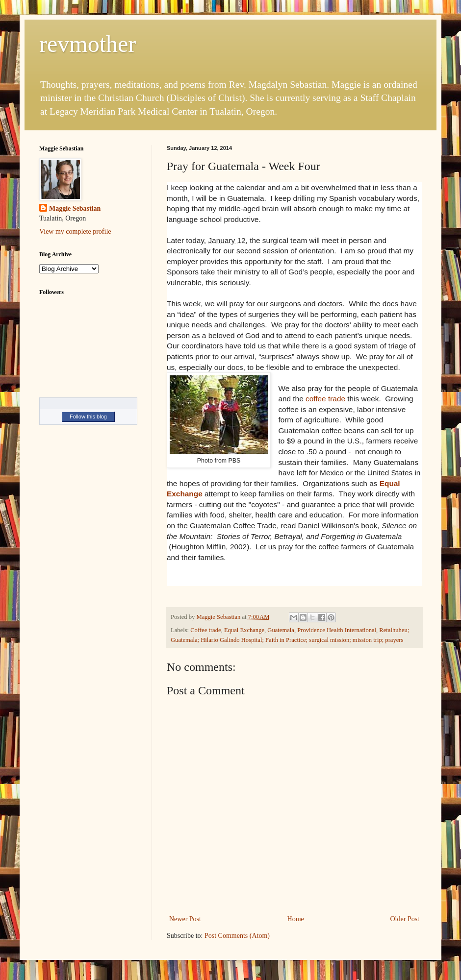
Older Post (405, 919)
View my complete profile (75, 232)
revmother (88, 44)
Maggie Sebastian (75, 208)
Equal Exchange (244, 630)
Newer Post (185, 919)
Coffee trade (205, 630)
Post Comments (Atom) (237, 936)
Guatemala (281, 630)
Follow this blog (88, 416)
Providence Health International (337, 630)
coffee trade (325, 399)
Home (296, 919)
